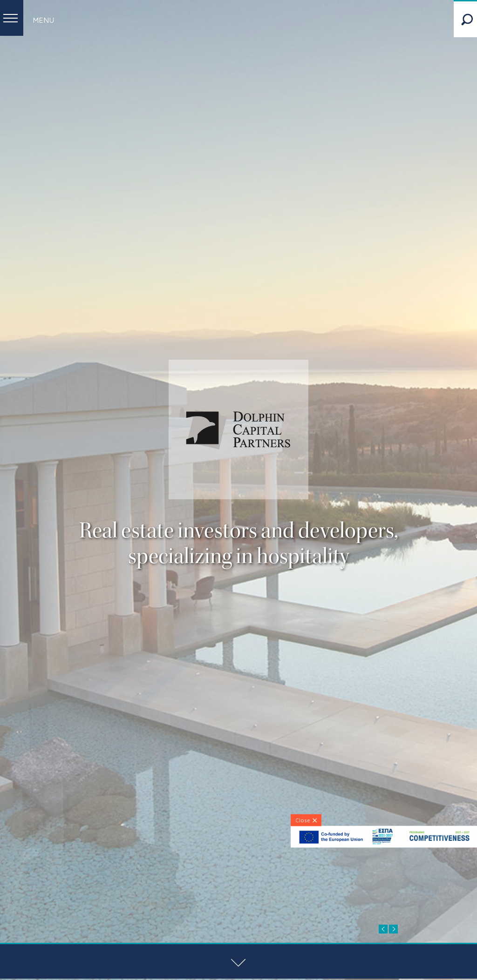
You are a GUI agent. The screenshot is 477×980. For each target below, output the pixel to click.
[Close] (306, 820)
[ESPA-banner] (384, 845)
